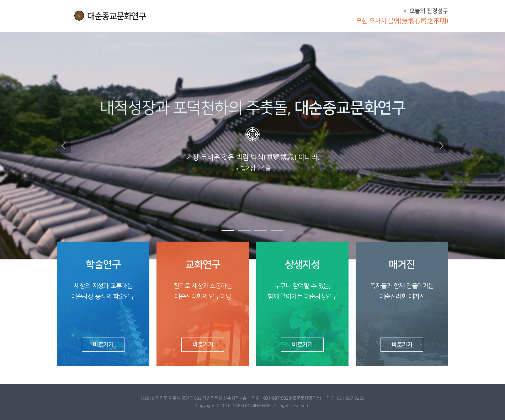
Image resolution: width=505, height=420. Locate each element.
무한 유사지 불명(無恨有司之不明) (402, 21)
